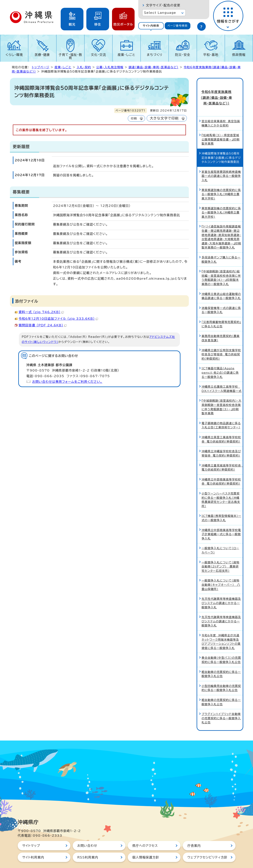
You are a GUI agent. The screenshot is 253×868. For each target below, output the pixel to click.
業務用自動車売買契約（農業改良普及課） (221, 329)
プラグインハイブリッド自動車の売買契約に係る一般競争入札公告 (221, 709)
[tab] (151, 26)
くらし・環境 (14, 55)
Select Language (160, 13)
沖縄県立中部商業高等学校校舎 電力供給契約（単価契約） (221, 472)
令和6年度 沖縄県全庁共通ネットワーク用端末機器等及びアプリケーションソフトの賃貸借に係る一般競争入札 (221, 632)
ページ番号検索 (178, 26)
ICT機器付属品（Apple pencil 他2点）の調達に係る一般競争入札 (220, 363)
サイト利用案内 (33, 848)
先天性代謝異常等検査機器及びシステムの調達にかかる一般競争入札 (221, 594)
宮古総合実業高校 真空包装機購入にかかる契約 (221, 114)
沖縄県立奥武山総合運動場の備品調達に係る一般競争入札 (221, 287)
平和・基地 (211, 55)
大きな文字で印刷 (164, 118)
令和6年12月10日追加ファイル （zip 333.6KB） (58, 319)
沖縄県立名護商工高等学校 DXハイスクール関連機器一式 (222, 380)
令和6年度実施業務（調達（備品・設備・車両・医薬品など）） (220, 93)
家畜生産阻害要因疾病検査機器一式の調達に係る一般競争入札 (221, 167)
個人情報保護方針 (146, 848)
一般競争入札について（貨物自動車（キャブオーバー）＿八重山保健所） (221, 575)
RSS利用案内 (88, 848)
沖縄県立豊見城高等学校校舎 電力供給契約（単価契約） (222, 458)
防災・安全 (183, 55)
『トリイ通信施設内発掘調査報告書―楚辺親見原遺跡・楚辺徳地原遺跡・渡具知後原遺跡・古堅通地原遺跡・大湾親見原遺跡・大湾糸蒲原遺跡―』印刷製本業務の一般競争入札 (221, 228)
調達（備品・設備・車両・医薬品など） (153, 67)
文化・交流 (98, 55)
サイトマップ (31, 836)
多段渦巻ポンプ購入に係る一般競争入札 (221, 250)
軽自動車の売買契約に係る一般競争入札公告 (221, 665)
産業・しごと (126, 55)
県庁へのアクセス (145, 836)
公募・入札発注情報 (110, 67)
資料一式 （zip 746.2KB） (41, 312)
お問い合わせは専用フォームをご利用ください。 (67, 382)
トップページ (41, 67)
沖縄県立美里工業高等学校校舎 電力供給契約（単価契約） (221, 430)
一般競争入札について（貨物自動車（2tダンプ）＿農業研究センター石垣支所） (221, 557)
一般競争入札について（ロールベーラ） (220, 541)
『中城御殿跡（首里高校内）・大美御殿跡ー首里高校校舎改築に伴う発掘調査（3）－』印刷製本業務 (222, 398)
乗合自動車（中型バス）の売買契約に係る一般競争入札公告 (221, 651)
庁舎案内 (194, 836)
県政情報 (239, 55)
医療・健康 (42, 55)
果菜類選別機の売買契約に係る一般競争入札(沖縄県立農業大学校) (221, 185)
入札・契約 (84, 67)
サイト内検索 (151, 26)
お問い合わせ (87, 836)
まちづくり (155, 55)
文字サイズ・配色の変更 (163, 5)
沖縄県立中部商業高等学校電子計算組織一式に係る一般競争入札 (221, 525)
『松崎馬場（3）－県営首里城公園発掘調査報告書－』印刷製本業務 (221, 130)
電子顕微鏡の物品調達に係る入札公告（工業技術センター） (221, 416)
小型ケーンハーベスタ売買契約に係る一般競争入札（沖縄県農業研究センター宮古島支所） (221, 490)
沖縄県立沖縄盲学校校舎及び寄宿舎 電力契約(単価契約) (221, 444)
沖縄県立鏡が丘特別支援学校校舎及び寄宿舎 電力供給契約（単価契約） (221, 345)
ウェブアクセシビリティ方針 (207, 848)
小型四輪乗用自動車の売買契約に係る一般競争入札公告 (221, 679)
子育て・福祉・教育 (70, 56)
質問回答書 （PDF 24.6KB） (43, 325)
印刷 (134, 118)
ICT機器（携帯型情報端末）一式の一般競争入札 (221, 509)
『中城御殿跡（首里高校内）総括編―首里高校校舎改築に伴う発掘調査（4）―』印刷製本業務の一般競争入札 (221, 269)
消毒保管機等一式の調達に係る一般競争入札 (221, 301)
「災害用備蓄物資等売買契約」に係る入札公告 (221, 315)
